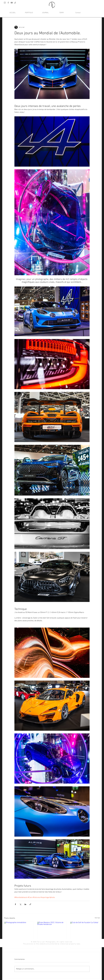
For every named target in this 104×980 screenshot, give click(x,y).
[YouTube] (12, 3)
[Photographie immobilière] (19, 930)
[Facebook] (8, 3)
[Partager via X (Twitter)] (20, 904)
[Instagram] (5, 3)
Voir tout (97, 918)
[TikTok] (15, 3)
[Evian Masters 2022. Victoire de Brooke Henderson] (52, 930)
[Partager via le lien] (30, 904)
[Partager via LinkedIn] (25, 904)
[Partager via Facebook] (15, 904)
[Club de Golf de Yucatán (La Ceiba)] (85, 930)
